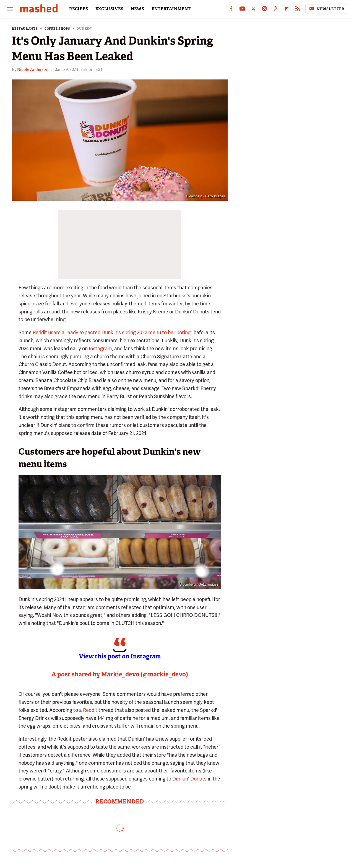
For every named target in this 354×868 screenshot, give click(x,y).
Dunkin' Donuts (189, 779)
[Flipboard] (287, 10)
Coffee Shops (57, 29)
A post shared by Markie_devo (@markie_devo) (120, 674)
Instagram (100, 348)
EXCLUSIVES (110, 9)
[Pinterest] (275, 10)
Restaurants (25, 29)
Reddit (90, 710)
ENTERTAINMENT (171, 9)
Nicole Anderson (33, 69)
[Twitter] (253, 10)
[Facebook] (231, 10)
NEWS (138, 9)
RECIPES (79, 9)
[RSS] (298, 10)
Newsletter (326, 9)
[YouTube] (242, 10)
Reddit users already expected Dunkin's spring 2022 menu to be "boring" (113, 332)
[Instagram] (264, 10)
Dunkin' (84, 29)
